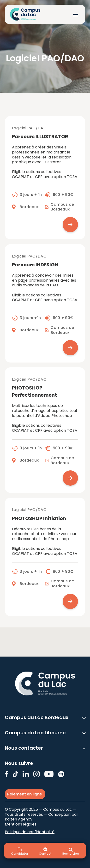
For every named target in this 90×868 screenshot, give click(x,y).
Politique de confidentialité (30, 832)
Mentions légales (21, 824)
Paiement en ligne (25, 794)
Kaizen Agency (19, 819)
